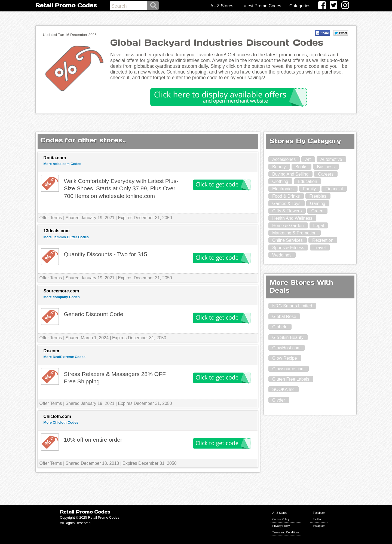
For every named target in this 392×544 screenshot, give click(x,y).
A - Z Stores (222, 6)
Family (309, 189)
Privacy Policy (281, 526)
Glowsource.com (288, 369)
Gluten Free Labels (291, 379)
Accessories (284, 159)
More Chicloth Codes (61, 422)
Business (326, 167)
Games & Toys (286, 204)
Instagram (319, 526)
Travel (320, 248)
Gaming (318, 204)
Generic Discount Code (94, 314)
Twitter (317, 519)
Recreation (323, 240)
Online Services (287, 240)
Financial (334, 189)
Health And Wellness (292, 218)
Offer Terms (51, 218)
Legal (319, 226)
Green (317, 211)
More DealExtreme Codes (65, 357)
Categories (300, 6)
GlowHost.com (286, 348)
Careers (326, 174)
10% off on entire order (93, 440)
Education (307, 181)
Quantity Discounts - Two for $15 (106, 254)
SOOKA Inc (283, 389)
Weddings (282, 255)
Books (301, 167)
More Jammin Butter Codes (66, 237)
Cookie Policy (281, 519)
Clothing (280, 181)
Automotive (331, 159)
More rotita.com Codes (62, 164)
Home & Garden (288, 226)
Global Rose (284, 317)
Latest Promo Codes (261, 6)
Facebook (319, 513)
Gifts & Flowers (287, 211)
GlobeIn (280, 327)
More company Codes (62, 297)
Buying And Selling (290, 174)
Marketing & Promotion (294, 233)
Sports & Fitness (288, 248)
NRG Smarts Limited (292, 306)
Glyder (279, 400)
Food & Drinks (286, 196)
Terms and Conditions (286, 532)
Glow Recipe (285, 358)
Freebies (318, 196)
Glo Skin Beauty (288, 337)
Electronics (283, 189)
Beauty (279, 167)
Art (308, 159)
